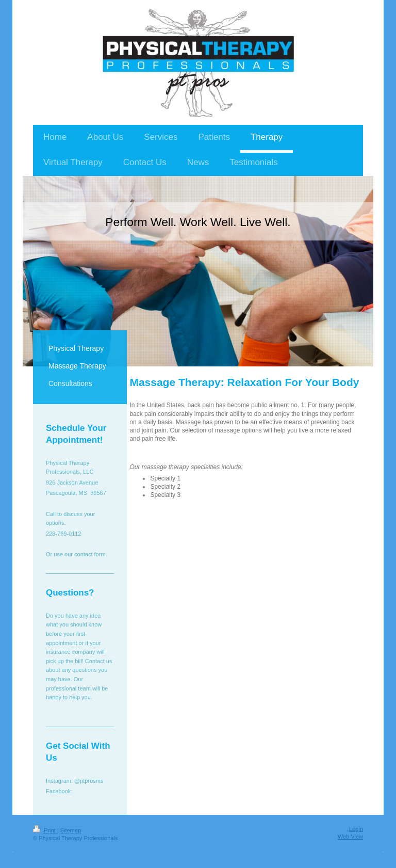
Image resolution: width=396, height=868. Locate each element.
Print (45, 830)
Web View (350, 837)
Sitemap (71, 830)
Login (356, 829)
